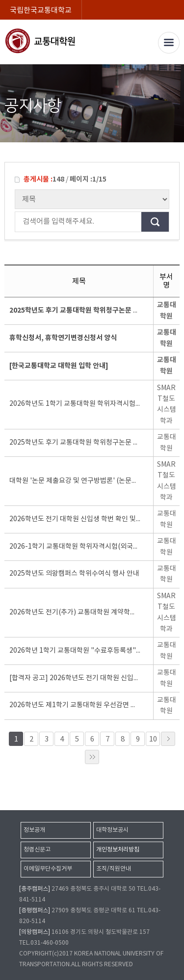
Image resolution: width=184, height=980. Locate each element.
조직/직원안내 (114, 869)
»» (92, 757)
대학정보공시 (112, 830)
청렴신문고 (37, 850)
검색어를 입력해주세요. (20, 222)
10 (153, 739)
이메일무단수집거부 (48, 869)
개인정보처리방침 (118, 850)
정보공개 (34, 830)
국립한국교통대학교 (41, 11)
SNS (173, 85)
